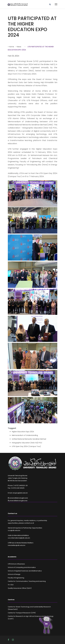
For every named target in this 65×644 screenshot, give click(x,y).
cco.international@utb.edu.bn (19, 538)
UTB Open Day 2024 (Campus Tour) (26, 446)
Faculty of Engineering (16, 578)
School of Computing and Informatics (22, 567)
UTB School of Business (16, 564)
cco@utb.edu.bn (14, 530)
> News (18, 47)
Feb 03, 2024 (14, 56)
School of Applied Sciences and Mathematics (25, 571)
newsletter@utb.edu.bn (17, 545)
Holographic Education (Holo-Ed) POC (27, 443)
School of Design (14, 574)
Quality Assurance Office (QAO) (20, 588)
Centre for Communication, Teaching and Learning (27, 581)
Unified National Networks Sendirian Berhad (29, 439)
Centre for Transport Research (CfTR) (22, 613)
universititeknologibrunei (18, 498)
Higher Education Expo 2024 (23, 432)
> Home (11, 47)
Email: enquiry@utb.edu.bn (18, 493)
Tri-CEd (11, 585)
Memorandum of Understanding (25, 435)
